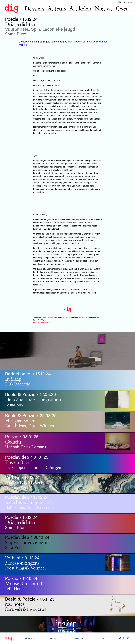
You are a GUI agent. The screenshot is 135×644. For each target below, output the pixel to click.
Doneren (30, 638)
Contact (54, 638)
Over (122, 8)
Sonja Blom (16, 34)
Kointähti (96, 317)
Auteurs (57, 8)
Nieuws (104, 8)
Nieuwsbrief (79, 638)
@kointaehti (39, 320)
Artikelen (80, 8)
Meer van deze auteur (42, 323)
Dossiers (34, 8)
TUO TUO (73, 41)
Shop (102, 638)
